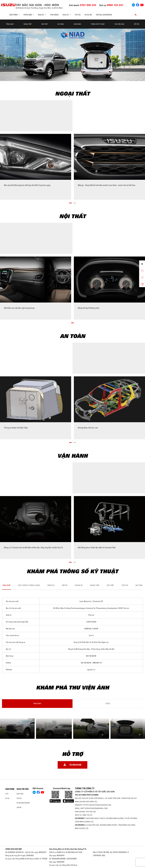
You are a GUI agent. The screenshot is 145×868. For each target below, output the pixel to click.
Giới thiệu (20, 794)
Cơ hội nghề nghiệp (23, 803)
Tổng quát (10, 24)
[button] (70, 203)
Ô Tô (7, 794)
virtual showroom (104, 15)
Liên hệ (19, 807)
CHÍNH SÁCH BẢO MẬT (14, 849)
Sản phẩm (10, 789)
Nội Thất (45, 24)
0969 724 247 (87, 815)
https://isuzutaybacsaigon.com (97, 805)
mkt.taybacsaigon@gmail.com (94, 808)
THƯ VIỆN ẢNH (119, 24)
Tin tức (78, 15)
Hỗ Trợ (137, 24)
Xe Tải (7, 798)
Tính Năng (54, 15)
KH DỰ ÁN (88, 15)
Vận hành (77, 24)
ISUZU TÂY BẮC (23, 789)
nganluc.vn (91, 670)
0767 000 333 (91, 812)
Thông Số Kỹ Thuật (98, 24)
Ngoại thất (28, 24)
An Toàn (61, 24)
